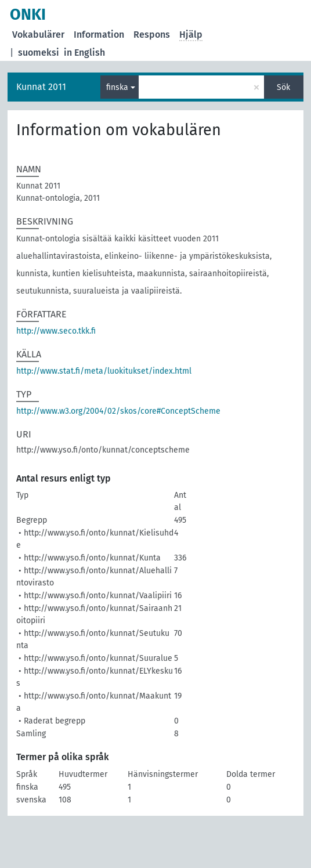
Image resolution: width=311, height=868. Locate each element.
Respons (152, 35)
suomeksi (39, 53)
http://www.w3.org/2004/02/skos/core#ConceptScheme (118, 411)
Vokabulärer (38, 35)
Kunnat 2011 (41, 87)
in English (84, 53)
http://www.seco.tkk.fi (56, 331)
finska (117, 87)
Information (99, 35)
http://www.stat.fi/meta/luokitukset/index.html (104, 371)
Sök (283, 87)
